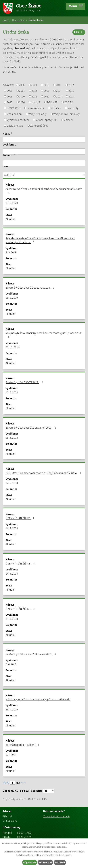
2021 (34, 96)
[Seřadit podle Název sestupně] (12, 134)
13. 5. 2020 (12, 203)
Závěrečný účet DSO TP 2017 (25, 382)
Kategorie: (9, 85)
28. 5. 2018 (12, 438)
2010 (46, 85)
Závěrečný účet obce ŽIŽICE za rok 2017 (31, 428)
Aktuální (11, 219)
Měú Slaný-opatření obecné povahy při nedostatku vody (38, 699)
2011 (59, 85)
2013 (10, 91)
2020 (22, 96)
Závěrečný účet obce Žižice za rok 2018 (31, 288)
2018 (71, 91)
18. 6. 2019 (12, 298)
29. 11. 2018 (12, 347)
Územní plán (14, 114)
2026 (22, 102)
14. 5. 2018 (12, 483)
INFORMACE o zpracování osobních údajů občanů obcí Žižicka (44, 473)
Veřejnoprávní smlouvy (66, 114)
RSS (79, 32)
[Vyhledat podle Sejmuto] (44, 163)
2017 (59, 91)
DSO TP (69, 102)
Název (7, 134)
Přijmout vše (30, 862)
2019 (10, 96)
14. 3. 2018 (12, 528)
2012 (71, 85)
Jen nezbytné (45, 862)
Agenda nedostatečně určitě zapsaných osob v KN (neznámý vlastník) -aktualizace (40, 240)
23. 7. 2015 (12, 709)
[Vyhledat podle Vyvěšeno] (44, 151)
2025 (10, 102)
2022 (47, 96)
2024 (71, 96)
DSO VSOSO (14, 108)
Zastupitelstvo (15, 126)
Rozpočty (73, 108)
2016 (47, 91)
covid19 (36, 102)
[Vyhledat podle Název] (44, 139)
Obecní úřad (18, 20)
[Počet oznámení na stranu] (49, 791)
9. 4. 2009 (11, 755)
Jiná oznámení (35, 108)
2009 (34, 85)
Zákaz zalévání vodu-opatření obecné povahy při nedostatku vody (44, 191)
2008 (22, 85)
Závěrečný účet (39, 126)
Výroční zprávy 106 (46, 120)
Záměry (68, 120)
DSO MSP (52, 102)
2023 (59, 96)
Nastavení (60, 862)
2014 (22, 91)
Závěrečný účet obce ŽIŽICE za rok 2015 (31, 654)
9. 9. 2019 (11, 252)
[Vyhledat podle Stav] (44, 175)
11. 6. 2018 (12, 392)
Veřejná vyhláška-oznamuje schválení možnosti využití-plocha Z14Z (44, 335)
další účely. (62, 847)
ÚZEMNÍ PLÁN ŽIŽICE (21, 518)
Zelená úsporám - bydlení (23, 745)
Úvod (5, 20)
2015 (34, 91)
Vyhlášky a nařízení (18, 120)
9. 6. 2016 (11, 664)
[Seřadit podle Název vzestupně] (12, 132)
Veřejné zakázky (37, 114)
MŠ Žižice (56, 108)
